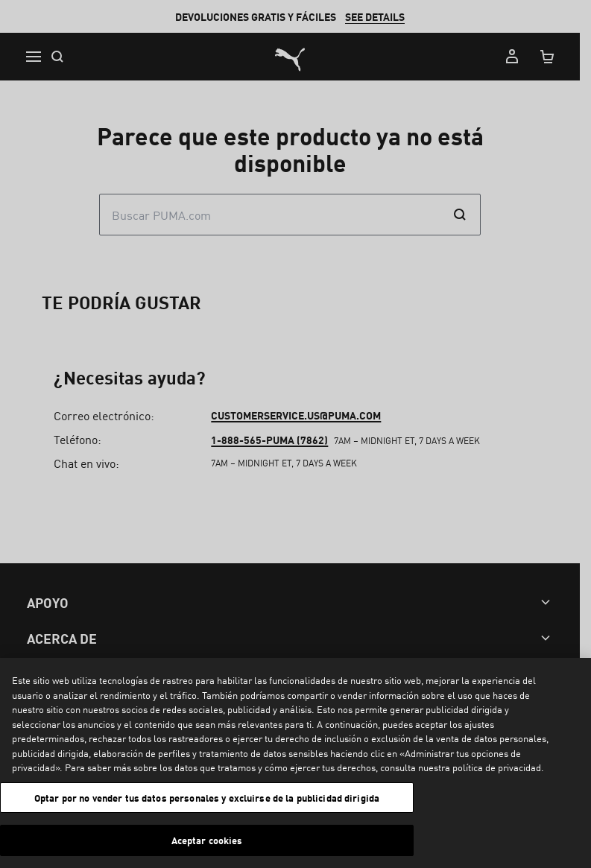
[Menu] (33, 57)
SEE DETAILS (381, 16)
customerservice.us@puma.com (300, 706)
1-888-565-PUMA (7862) (273, 731)
